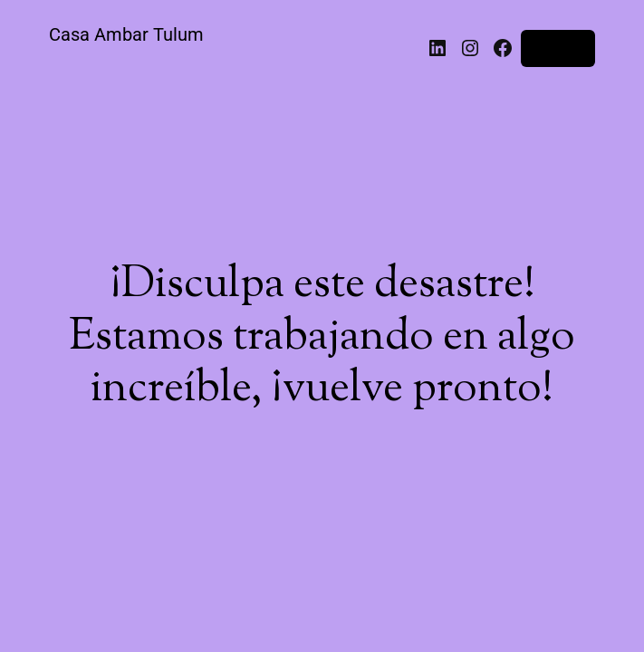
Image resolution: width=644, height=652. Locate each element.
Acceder (558, 48)
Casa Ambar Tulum (126, 34)
